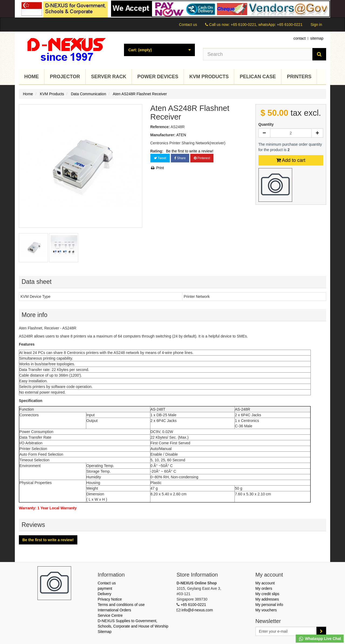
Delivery (105, 594)
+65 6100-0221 (193, 605)
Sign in (316, 25)
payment (105, 588)
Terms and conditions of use (121, 605)
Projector (65, 77)
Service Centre (110, 615)
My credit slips (268, 594)
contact (300, 38)
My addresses (267, 599)
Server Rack (109, 77)
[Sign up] (321, 631)
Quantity (266, 124)
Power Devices (158, 77)
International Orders (115, 610)
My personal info (269, 605)
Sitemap (105, 632)
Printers (299, 77)
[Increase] (317, 133)
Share (180, 158)
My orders (264, 588)
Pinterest (202, 158)
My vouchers (266, 610)
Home (32, 77)
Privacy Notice (110, 599)
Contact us (188, 25)
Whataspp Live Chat (320, 639)
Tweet (160, 158)
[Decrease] (264, 133)
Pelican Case (258, 77)
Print (157, 168)
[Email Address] (286, 631)
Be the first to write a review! (190, 151)
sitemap (317, 38)
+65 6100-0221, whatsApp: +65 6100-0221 (267, 25)
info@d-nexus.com (197, 610)
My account (265, 583)
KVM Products (209, 77)
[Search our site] (258, 54)
